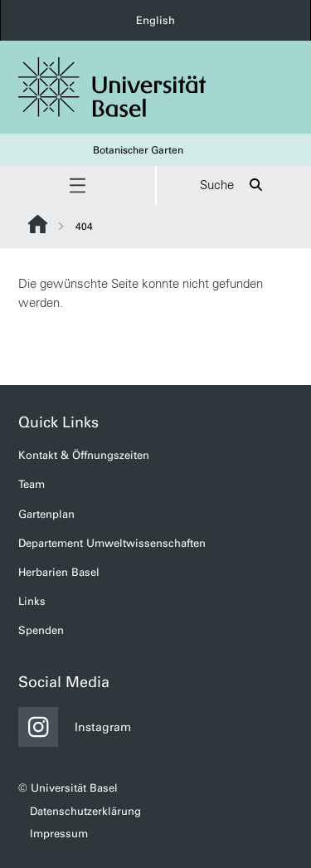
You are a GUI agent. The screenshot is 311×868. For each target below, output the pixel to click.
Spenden (41, 630)
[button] (78, 185)
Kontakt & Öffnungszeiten (84, 455)
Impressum (59, 834)
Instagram (75, 727)
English (155, 20)
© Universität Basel (68, 788)
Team (32, 484)
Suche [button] (233, 185)
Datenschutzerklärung (85, 811)
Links (32, 601)
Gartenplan (46, 514)
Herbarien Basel (59, 572)
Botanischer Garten (138, 150)
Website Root (38, 224)
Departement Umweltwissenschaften (112, 543)
